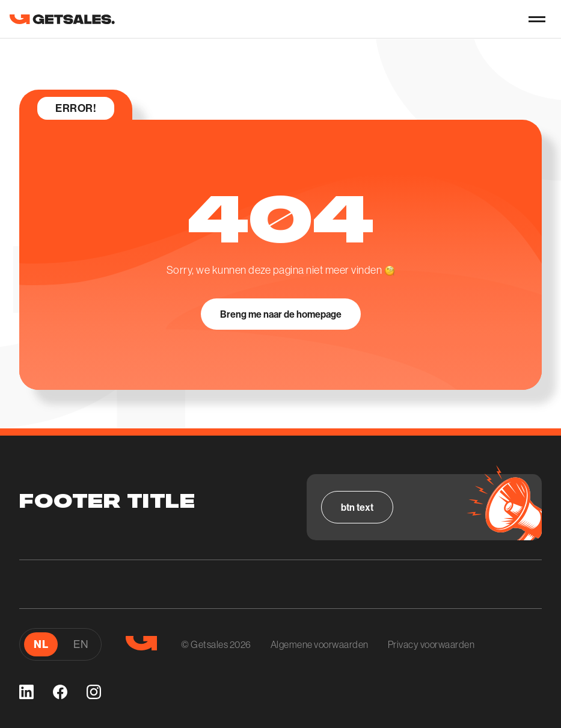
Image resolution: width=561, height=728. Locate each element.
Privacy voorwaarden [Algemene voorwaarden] (431, 644)
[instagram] (94, 692)
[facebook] (60, 692)
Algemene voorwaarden (320, 644)
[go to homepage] (62, 19)
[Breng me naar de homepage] (281, 314)
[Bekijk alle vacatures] (357, 507)
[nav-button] (537, 19)
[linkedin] (26, 692)
